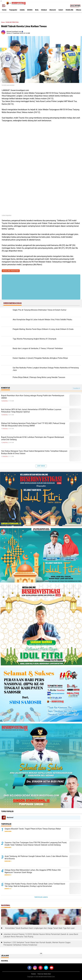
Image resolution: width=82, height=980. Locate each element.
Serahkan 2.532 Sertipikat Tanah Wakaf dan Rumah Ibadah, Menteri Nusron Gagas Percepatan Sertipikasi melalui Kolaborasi (37, 944)
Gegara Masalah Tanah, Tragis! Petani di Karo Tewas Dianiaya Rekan (33, 829)
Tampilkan (76, 388)
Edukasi (44, 10)
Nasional (10, 817)
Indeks (22, 10)
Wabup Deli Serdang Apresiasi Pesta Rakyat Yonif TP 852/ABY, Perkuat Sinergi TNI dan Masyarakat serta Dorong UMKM (33, 424)
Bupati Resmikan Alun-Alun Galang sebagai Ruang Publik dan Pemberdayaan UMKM (33, 397)
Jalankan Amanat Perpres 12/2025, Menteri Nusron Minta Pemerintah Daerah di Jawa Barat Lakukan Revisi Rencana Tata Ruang (41, 935)
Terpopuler (13, 10)
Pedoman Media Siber (44, 974)
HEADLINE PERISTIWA (12, 22)
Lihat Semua (41, 466)
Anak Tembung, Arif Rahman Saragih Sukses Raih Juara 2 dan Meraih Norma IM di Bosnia (36, 857)
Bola (37, 10)
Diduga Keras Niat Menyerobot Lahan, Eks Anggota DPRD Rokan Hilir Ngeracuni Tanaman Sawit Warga (33, 871)
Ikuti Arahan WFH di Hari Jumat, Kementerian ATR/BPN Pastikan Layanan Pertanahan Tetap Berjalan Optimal (31, 411)
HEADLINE (69, 10)
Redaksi (34, 974)
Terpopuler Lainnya (41, 897)
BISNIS (30, 10)
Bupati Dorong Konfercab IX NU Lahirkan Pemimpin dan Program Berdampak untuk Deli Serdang (33, 438)
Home (4, 10)
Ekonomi (53, 10)
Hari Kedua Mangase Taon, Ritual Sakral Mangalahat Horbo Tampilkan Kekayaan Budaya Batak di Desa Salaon (34, 452)
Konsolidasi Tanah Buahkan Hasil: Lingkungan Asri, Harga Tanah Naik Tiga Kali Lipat (40, 928)
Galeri (61, 10)
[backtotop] (41, 954)
